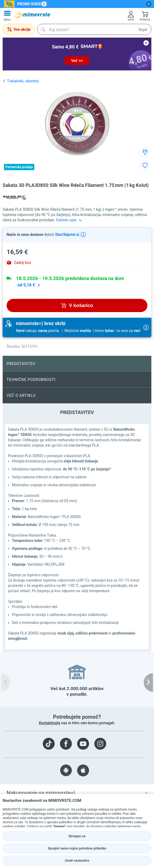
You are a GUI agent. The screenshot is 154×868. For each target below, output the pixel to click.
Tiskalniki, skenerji (21, 81)
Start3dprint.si (67, 235)
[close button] (149, 4)
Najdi (143, 30)
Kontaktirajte (50, 723)
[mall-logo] (33, 15)
